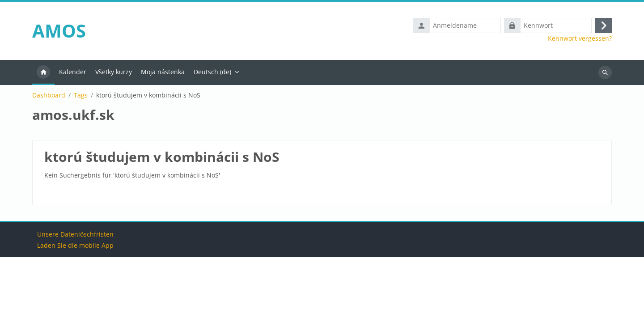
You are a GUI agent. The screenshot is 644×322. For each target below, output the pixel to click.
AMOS (59, 31)
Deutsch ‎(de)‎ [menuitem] (212, 72)
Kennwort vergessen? (580, 38)
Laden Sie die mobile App (75, 310)
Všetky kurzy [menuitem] (114, 72)
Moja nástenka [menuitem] (163, 72)
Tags (81, 95)
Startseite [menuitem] (43, 72)
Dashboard (49, 95)
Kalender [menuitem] (73, 72)
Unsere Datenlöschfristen (75, 299)
